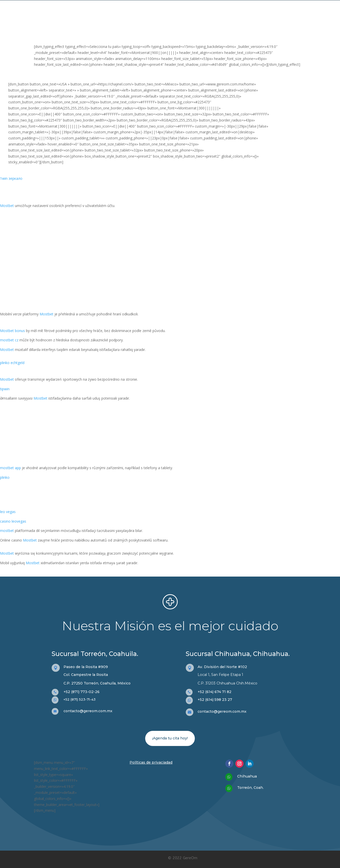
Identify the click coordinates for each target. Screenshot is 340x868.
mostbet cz (9, 340)
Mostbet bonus (12, 331)
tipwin (5, 389)
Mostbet (7, 206)
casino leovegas (13, 521)
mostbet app (10, 468)
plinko (5, 477)
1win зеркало (11, 178)
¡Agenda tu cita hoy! (170, 738)
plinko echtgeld (12, 363)
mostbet (7, 531)
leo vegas (8, 512)
